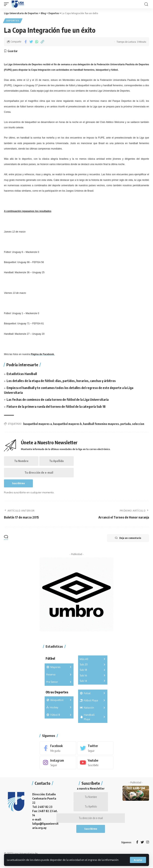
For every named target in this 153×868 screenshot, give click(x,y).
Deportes (13, 21)
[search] (146, 4)
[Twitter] (95, 748)
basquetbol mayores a (38, 424)
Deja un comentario (128, 538)
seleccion (138, 424)
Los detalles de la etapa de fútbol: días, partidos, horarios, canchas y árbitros (61, 381)
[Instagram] (58, 763)
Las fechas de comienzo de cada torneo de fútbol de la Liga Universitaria (58, 400)
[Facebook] (58, 748)
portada (126, 424)
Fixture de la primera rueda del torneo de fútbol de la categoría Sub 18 (56, 407)
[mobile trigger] (7, 4)
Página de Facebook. (43, 354)
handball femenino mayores (101, 424)
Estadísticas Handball (22, 374)
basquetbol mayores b (67, 424)
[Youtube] (95, 763)
